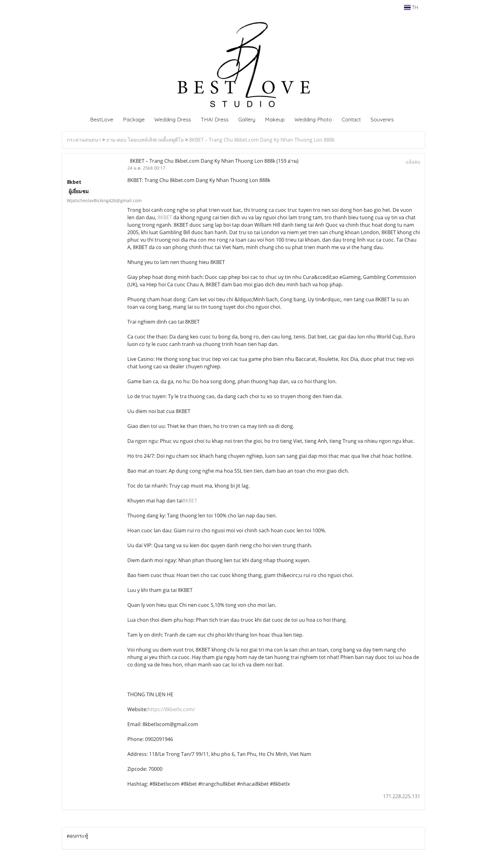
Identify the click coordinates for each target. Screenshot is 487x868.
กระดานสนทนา (84, 140)
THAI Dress (215, 119)
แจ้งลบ (413, 162)
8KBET (165, 217)
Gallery (247, 119)
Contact (351, 119)
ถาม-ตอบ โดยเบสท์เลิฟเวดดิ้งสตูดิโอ (145, 140)
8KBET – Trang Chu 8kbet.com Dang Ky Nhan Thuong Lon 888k (262, 140)
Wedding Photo (313, 119)
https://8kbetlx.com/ (171, 709)
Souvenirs (382, 119)
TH (411, 7)
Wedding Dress (173, 119)
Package (134, 119)
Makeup (275, 119)
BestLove (102, 119)
